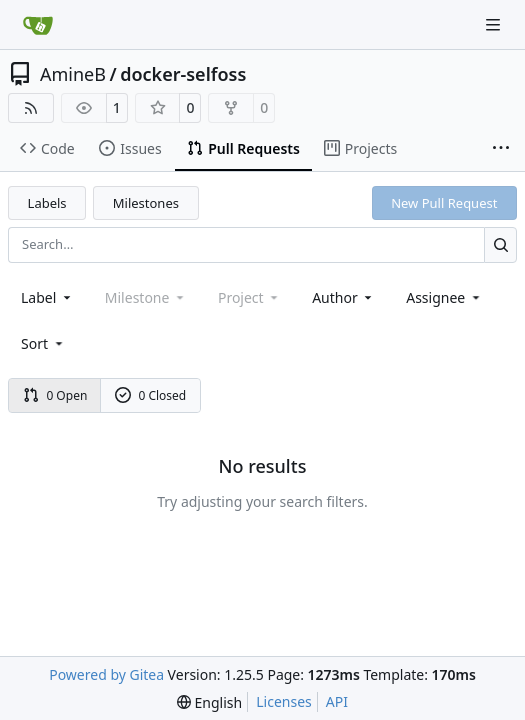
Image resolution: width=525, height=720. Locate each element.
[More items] (501, 149)
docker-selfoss (183, 74)
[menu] (43, 343)
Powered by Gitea (106, 674)
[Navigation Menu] (495, 24)
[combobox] (47, 297)
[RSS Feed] (31, 108)
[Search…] (500, 244)
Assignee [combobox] (444, 297)
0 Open (55, 395)
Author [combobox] (343, 297)
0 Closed (151, 395)
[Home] (38, 25)
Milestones (146, 203)
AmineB (73, 74)
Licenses (284, 701)
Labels (47, 203)
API (337, 701)
